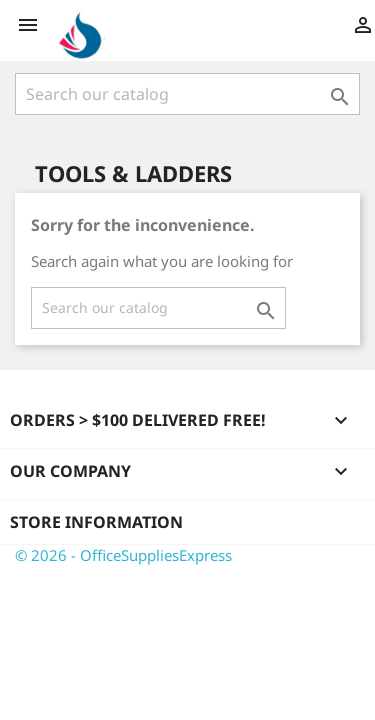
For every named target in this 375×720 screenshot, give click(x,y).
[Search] (187, 94)
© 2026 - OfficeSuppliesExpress (123, 555)
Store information (96, 522)
